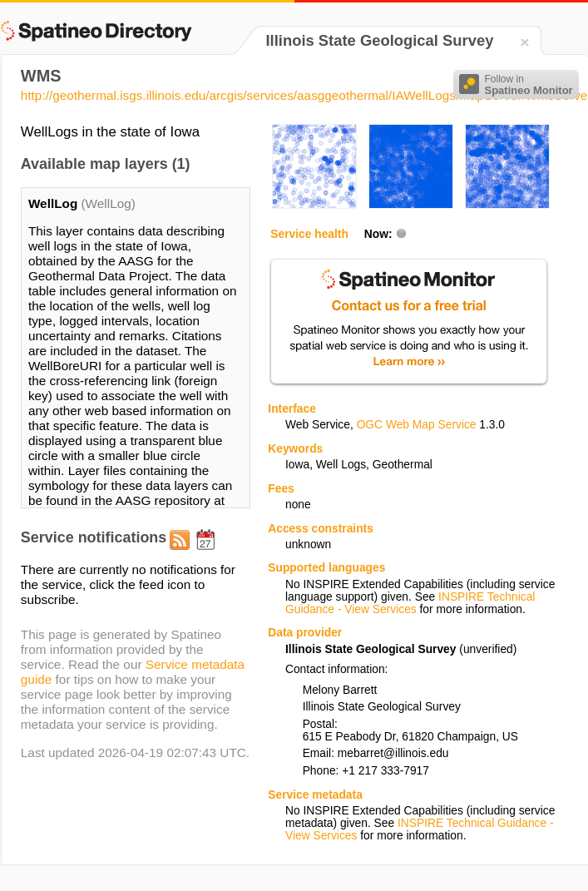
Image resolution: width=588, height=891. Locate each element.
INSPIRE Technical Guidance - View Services (410, 603)
